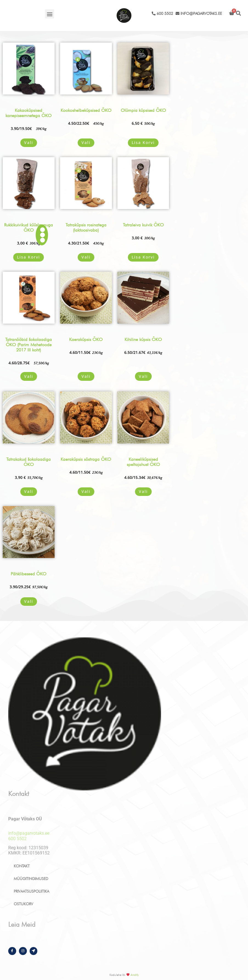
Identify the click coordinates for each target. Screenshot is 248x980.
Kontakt (22, 866)
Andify (135, 975)
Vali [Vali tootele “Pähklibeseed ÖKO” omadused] (29, 601)
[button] (50, 14)
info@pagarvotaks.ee (199, 13)
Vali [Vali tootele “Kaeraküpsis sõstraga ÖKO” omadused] (86, 491)
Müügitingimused (31, 879)
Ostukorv (23, 904)
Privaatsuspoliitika (31, 891)
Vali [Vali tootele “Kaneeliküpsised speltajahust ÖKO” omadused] (143, 491)
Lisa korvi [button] (143, 142)
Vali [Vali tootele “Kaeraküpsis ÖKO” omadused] (86, 376)
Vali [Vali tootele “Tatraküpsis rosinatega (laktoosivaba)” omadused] (86, 257)
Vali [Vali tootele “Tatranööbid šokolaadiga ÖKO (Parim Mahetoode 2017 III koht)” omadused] (29, 376)
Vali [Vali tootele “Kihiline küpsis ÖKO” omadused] (143, 376)
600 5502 (162, 13)
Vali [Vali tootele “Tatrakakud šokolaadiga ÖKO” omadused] (29, 491)
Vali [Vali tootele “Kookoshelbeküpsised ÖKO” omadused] (86, 142)
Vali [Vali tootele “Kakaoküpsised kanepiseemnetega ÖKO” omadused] (29, 142)
